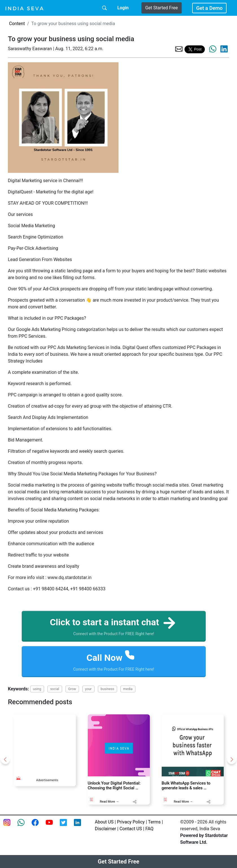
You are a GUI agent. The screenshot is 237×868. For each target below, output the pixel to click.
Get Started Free (162, 8)
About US (104, 822)
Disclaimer (105, 829)
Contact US (131, 829)
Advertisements (47, 780)
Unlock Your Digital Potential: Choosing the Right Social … (114, 786)
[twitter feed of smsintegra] (67, 826)
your (88, 689)
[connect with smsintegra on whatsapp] (25, 826)
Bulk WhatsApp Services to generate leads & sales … (186, 786)
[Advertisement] (45, 743)
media (128, 689)
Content (17, 24)
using (37, 689)
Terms (154, 822)
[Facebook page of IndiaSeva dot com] (39, 826)
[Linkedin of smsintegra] (81, 826)
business (107, 689)
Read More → (109, 802)
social (55, 689)
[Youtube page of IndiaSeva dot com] (53, 826)
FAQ (149, 829)
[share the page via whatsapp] (213, 49)
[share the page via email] (179, 49)
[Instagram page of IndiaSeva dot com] (10, 826)
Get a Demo (209, 8)
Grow (72, 689)
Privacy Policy (131, 822)
